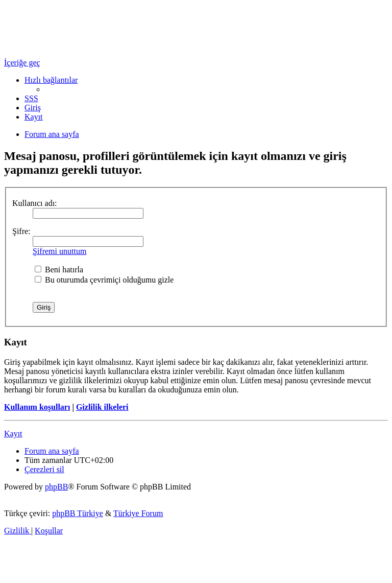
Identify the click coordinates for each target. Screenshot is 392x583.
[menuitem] (31, 98)
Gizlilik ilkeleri (102, 407)
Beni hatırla (59, 270)
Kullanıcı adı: (35, 203)
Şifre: (21, 231)
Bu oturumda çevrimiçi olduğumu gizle (104, 280)
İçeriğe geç (22, 63)
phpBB (56, 487)
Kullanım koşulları (37, 407)
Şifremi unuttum (59, 251)
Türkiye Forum (138, 513)
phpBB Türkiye (78, 513)
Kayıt (13, 434)
